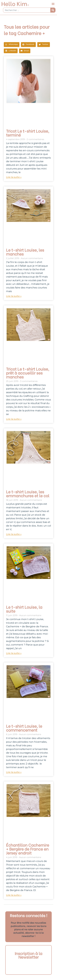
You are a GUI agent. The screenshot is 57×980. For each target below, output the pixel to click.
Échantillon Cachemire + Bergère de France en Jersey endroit (28, 849)
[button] (53, 4)
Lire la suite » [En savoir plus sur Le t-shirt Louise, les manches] (14, 296)
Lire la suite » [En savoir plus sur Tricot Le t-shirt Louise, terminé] (14, 177)
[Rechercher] (53, 10)
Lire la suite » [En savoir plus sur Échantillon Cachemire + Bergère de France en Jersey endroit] (14, 895)
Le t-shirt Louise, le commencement (24, 728)
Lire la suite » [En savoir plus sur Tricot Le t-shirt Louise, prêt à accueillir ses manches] (14, 419)
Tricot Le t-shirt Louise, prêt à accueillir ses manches (28, 373)
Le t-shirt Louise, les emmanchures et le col (28, 493)
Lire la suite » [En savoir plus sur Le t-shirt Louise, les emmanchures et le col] (14, 534)
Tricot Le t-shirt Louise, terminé (28, 133)
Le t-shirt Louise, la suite (24, 609)
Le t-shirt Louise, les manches (25, 252)
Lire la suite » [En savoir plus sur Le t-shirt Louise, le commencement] (14, 772)
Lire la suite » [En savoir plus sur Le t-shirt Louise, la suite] (14, 653)
